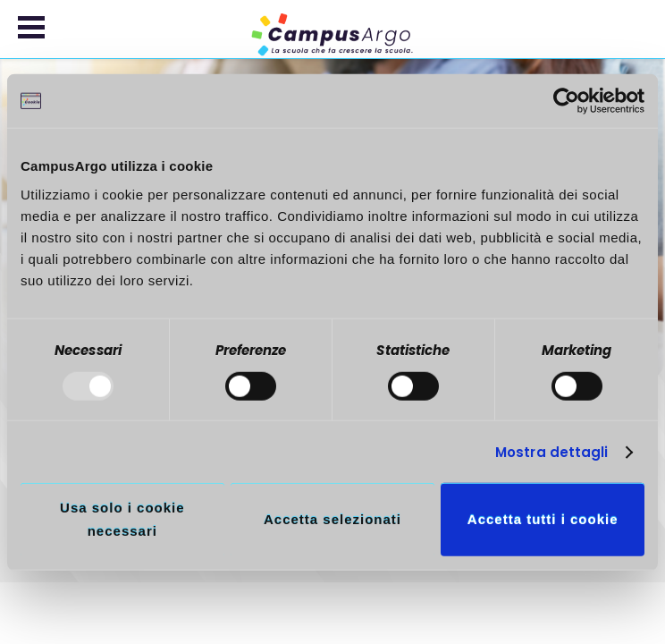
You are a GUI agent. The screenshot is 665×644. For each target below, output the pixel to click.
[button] (31, 27)
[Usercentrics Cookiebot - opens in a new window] (566, 101)
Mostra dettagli (552, 452)
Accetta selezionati (332, 519)
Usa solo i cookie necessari (122, 519)
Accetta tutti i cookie (543, 519)
